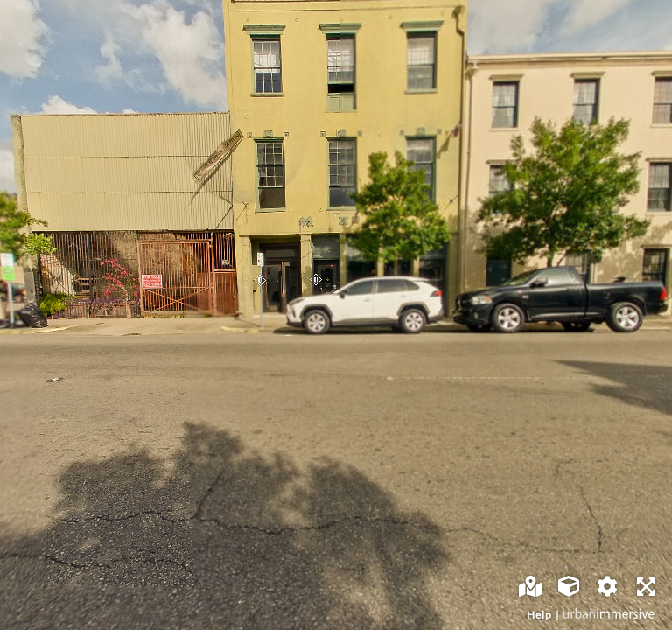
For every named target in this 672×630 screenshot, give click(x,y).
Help (539, 615)
